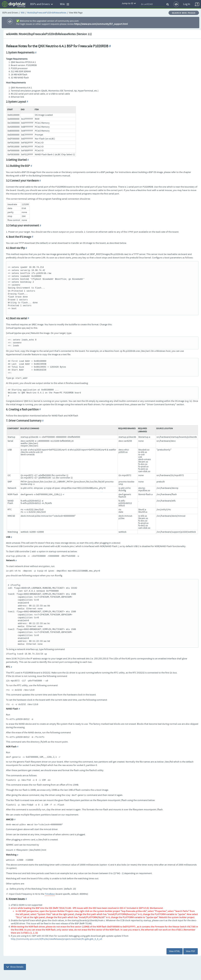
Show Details (15, 967)
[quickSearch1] (152, 4)
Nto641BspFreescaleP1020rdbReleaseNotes (47, 13)
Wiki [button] (65, 4)
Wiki (23, 13)
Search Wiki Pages (184, 13)
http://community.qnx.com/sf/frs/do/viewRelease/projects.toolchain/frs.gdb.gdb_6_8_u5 (56, 939)
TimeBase (50, 894)
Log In (187, 4)
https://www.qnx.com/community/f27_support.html (101, 24)
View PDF (191, 951)
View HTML (175, 951)
